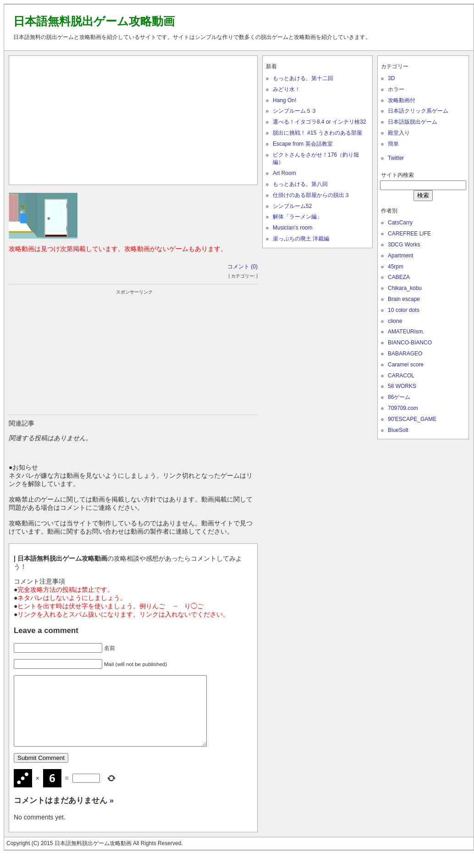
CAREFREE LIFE (409, 234)
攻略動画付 (402, 100)
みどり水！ (287, 89)
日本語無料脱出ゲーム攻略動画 (94, 21)
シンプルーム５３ (295, 111)
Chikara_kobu (405, 288)
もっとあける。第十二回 (303, 78)
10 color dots (404, 310)
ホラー (396, 89)
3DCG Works (404, 245)
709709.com (403, 408)
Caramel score (406, 365)
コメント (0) (243, 267)
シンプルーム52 (292, 206)
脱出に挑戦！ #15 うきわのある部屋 (317, 133)
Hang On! (284, 100)
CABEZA (399, 277)
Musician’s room (292, 228)
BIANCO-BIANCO (410, 343)
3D (391, 78)
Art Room (284, 173)
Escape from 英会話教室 (303, 144)
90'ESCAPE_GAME (412, 419)
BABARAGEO (405, 354)
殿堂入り (399, 133)
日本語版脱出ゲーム (413, 122)
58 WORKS (402, 386)
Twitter (396, 158)
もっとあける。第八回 (300, 184)
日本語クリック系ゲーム (418, 111)
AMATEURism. (406, 332)
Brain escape (404, 299)
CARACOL (401, 376)
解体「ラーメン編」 (298, 217)
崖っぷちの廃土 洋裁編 (301, 239)
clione (395, 321)
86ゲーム (399, 397)
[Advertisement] (133, 118)
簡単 (393, 144)
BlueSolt (398, 430)
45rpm (396, 267)
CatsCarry (400, 223)
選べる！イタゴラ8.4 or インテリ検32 (319, 122)
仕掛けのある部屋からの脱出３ (311, 195)
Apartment (400, 256)
